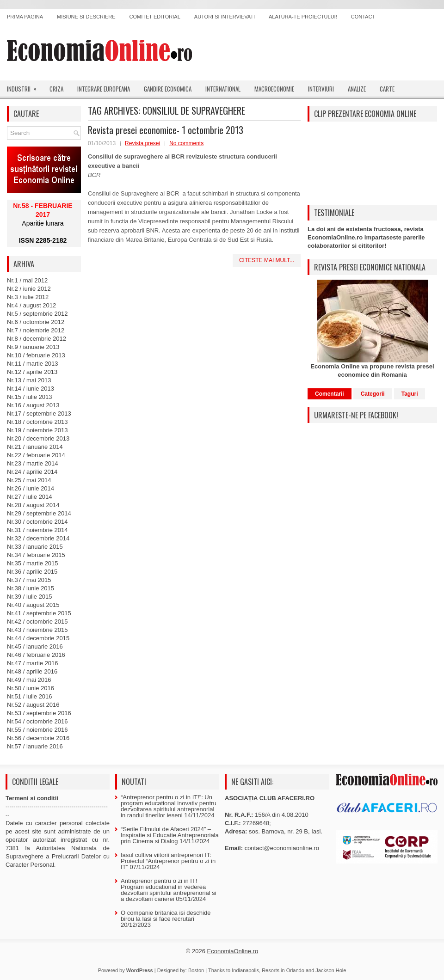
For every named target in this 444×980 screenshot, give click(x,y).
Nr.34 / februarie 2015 (36, 555)
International (223, 89)
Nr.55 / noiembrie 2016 (37, 730)
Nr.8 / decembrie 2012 (37, 339)
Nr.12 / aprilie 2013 (32, 372)
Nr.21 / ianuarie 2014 (35, 447)
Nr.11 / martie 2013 (33, 364)
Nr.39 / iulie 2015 (30, 597)
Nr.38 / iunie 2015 (31, 588)
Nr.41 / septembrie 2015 (39, 613)
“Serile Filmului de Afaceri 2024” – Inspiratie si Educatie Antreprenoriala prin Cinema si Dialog (170, 835)
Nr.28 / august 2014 (33, 505)
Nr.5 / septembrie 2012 (37, 314)
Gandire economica (168, 89)
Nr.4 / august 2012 (31, 305)
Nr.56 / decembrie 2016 (38, 738)
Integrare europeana (104, 89)
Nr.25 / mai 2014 (29, 480)
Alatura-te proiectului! (303, 17)
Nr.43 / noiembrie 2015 (37, 630)
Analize (357, 89)
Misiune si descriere (86, 17)
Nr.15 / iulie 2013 (30, 397)
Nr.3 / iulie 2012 (28, 297)
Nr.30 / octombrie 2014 (37, 522)
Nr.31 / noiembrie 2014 (37, 530)
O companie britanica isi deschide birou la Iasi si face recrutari (166, 916)
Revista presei (142, 143)
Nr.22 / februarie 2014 (36, 455)
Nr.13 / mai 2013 (29, 380)
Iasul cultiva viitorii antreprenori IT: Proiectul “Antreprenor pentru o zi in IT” (168, 861)
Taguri (410, 394)
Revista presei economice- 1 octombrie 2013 (166, 130)
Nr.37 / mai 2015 (29, 580)
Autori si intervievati (225, 17)
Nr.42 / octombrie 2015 (37, 622)
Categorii (373, 394)
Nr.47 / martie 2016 (33, 663)
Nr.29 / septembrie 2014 (39, 513)
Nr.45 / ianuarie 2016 (35, 646)
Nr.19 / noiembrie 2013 (37, 430)
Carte (387, 89)
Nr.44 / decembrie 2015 (38, 638)
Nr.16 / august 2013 (33, 405)
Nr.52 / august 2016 (33, 705)
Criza (56, 89)
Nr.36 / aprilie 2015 (32, 572)
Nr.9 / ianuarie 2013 (33, 347)
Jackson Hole (331, 970)
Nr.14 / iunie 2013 (31, 389)
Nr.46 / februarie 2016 (36, 655)
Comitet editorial (155, 17)
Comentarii (330, 394)
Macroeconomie (274, 89)
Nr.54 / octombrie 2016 (37, 721)
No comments (186, 143)
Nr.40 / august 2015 (33, 605)
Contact (363, 17)
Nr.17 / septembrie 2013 (39, 413)
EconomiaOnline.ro (233, 951)
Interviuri (321, 89)
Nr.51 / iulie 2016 (30, 696)
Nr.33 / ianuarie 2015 (35, 547)
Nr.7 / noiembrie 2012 (36, 330)
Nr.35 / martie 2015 (33, 563)
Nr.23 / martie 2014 (33, 463)
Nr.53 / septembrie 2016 (39, 713)
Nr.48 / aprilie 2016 (32, 671)
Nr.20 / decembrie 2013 (38, 438)
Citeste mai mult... (267, 260)
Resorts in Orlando (283, 970)
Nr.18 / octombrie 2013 (37, 422)
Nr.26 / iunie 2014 (31, 488)
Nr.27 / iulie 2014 (30, 497)
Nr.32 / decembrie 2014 (38, 538)
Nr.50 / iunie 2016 (31, 688)
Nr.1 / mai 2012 (27, 280)
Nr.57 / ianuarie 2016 (35, 746)
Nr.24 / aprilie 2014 (32, 472)
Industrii (25, 87)
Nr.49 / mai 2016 (29, 680)
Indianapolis (245, 970)
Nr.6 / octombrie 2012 (36, 322)
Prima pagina (25, 17)
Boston (196, 970)
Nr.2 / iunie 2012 (29, 289)
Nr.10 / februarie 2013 (36, 355)
